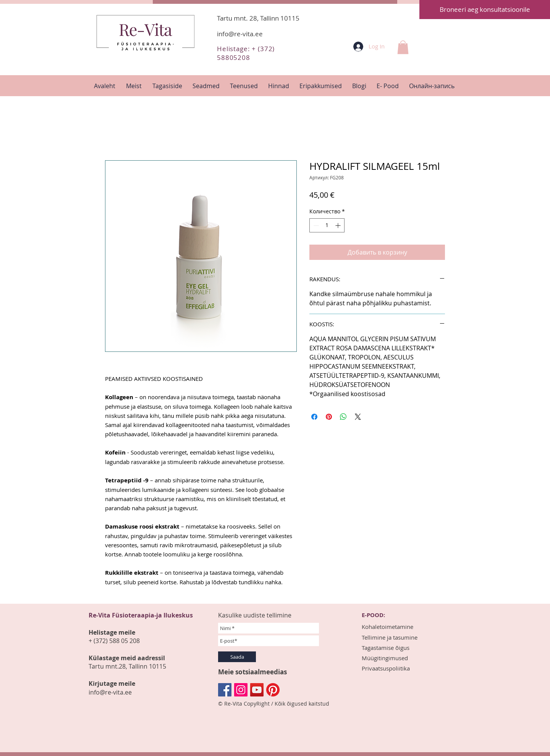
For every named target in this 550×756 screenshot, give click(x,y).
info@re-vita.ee (240, 34)
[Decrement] (315, 225)
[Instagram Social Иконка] (241, 690)
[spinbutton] (327, 225)
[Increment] (339, 225)
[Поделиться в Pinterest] (329, 417)
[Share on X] (358, 417)
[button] (403, 47)
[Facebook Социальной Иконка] (225, 690)
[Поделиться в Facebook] (314, 417)
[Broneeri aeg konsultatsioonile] (485, 10)
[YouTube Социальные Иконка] (257, 690)
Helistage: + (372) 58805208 (246, 53)
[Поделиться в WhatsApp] (343, 417)
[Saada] (237, 657)
